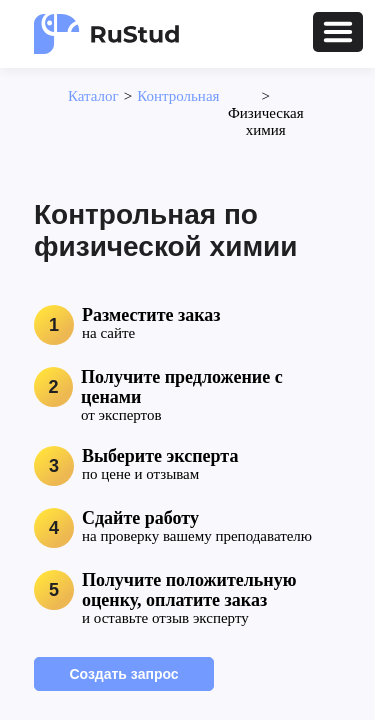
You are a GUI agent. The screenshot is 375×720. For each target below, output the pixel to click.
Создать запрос (123, 674)
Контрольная (178, 96)
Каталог (93, 96)
